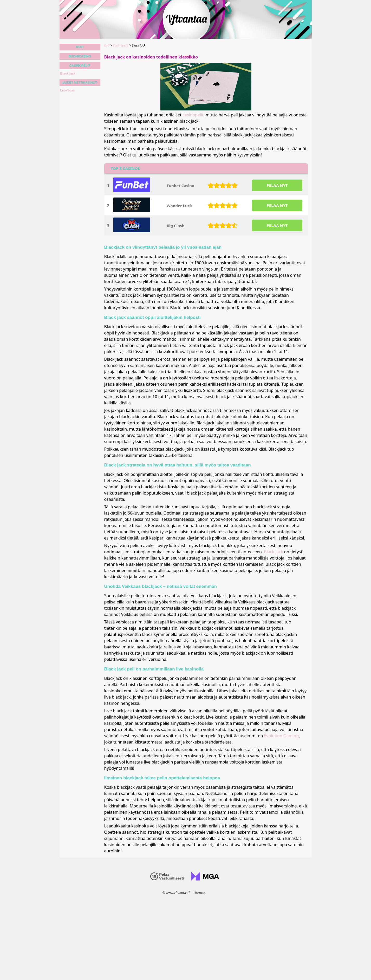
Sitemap (199, 893)
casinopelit (193, 115)
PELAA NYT (277, 185)
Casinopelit (80, 66)
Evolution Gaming (281, 736)
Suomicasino (80, 56)
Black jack (273, 552)
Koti (80, 47)
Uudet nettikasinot (80, 83)
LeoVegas (68, 90)
